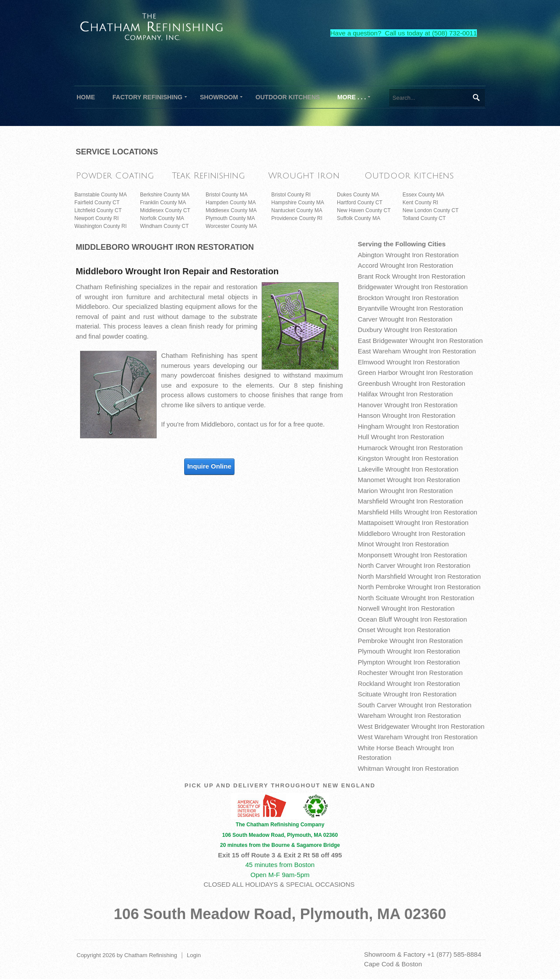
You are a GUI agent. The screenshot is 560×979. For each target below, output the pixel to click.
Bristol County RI (291, 195)
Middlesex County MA (231, 210)
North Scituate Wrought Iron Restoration (416, 598)
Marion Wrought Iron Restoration (405, 491)
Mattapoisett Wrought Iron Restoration (413, 523)
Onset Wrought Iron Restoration (404, 630)
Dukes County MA (358, 195)
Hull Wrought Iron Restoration (401, 437)
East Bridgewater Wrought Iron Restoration (420, 341)
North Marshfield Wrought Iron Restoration (420, 576)
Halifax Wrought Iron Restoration (405, 394)
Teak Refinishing (208, 176)
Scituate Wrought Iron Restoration (407, 694)
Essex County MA (423, 195)
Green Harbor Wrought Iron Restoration (415, 372)
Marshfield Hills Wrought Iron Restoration (418, 512)
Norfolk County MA (162, 218)
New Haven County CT (364, 210)
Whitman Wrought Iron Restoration (408, 768)
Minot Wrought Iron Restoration (403, 544)
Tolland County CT (424, 218)
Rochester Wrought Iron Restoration (410, 673)
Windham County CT (164, 226)
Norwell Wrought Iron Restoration (406, 608)
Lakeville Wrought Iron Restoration (408, 469)
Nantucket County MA (297, 210)
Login (194, 955)
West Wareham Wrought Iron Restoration (418, 737)
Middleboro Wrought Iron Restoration (412, 533)
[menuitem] (147, 97)
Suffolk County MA (359, 218)
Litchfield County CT (98, 210)
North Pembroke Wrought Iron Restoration (419, 587)
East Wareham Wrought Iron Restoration (417, 351)
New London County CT (430, 210)
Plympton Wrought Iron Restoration (409, 662)
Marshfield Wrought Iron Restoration (411, 501)
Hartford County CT (360, 203)
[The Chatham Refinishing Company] (152, 26)
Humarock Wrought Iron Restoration (410, 448)
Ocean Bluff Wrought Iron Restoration (413, 619)
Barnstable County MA (101, 195)
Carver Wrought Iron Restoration (405, 319)
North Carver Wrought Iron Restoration (414, 565)
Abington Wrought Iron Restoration (408, 255)
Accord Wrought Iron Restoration (406, 265)
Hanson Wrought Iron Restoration (407, 415)
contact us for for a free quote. (281, 424)
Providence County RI (297, 218)
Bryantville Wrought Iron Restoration (411, 308)
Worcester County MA (231, 226)
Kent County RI (420, 203)
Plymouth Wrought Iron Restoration (409, 651)
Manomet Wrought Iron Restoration (409, 480)
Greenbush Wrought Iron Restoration (412, 383)
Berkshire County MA (165, 195)
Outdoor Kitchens (409, 176)
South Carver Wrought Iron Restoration (415, 705)
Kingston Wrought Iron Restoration (408, 458)
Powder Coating (115, 176)
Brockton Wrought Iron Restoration (408, 298)
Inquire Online (209, 466)
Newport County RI (96, 218)
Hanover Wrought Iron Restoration (408, 405)
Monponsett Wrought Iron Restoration (413, 555)
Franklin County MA (163, 203)
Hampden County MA (231, 203)
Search (476, 98)
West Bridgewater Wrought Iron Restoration (421, 726)
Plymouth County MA (230, 218)
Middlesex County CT (165, 210)
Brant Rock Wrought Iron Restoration (412, 276)
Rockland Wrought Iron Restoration (409, 684)
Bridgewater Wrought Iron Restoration (413, 287)
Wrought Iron (304, 176)
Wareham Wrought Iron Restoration (409, 715)
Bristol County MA (227, 195)
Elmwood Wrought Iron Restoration (409, 362)
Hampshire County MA (298, 203)
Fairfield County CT (97, 203)
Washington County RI (101, 226)
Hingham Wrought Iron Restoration (409, 426)
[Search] (437, 98)
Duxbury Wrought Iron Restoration (408, 330)
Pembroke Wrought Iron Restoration (410, 641)
